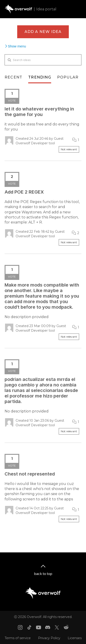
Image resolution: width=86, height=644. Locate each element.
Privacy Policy (49, 638)
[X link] (57, 627)
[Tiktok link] (29, 627)
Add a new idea (43, 32)
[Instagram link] (20, 627)
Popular (68, 77)
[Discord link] (48, 627)
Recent (13, 77)
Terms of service (18, 638)
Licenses (75, 638)
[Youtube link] (39, 627)
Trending (40, 77)
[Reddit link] (66, 627)
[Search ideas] (43, 60)
